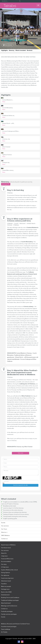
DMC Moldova (5, 536)
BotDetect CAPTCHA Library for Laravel (12, 480)
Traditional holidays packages (10, 600)
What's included (21, 51)
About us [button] (4, 532)
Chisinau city (20, 447)
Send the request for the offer (21, 485)
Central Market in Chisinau (24, 353)
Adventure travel (6, 581)
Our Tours (4, 529)
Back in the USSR (6, 592)
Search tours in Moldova (8, 545)
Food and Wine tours (7, 559)
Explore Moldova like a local (9, 570)
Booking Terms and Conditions (10, 598)
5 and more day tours (7, 578)
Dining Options (6, 573)
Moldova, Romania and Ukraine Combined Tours (15, 624)
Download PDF (6, 184)
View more (20, 453)
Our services (5, 526)
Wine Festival (28, 447)
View (4, 102)
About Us (4, 553)
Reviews (30, 51)
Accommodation (6, 562)
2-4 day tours (5, 567)
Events (3, 523)
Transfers (4, 584)
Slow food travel (6, 603)
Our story (4, 564)
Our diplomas (5, 575)
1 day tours (4, 556)
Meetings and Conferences (9, 606)
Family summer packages (9, 614)
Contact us (4, 539)
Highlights (4, 51)
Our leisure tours (6, 548)
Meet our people (6, 587)
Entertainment (5, 595)
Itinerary (12, 51)
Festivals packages (7, 612)
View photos (8, 45)
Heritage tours (5, 589)
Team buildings (6, 629)
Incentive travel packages (9, 627)
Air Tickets (4, 632)
